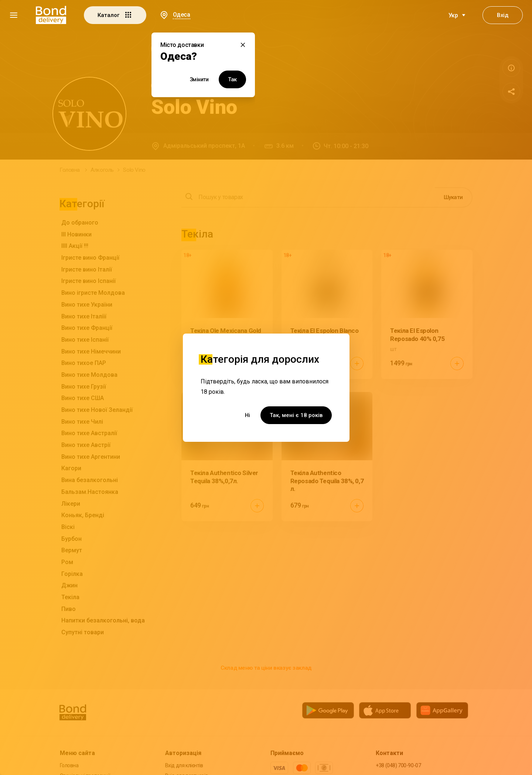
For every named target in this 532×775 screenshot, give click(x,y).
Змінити (199, 79)
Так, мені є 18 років (296, 415)
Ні (248, 415)
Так (232, 79)
